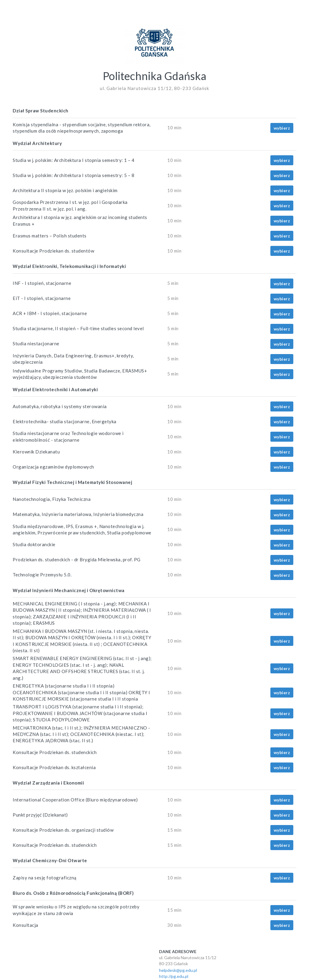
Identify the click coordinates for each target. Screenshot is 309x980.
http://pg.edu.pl (174, 976)
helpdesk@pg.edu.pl (178, 970)
